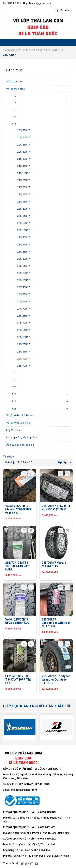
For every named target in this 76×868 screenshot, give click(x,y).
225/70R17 (24, 237)
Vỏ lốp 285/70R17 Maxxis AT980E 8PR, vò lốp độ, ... (19, 509)
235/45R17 (24, 245)
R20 (14, 387)
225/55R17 (24, 216)
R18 (14, 373)
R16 (14, 117)
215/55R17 (24, 180)
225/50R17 (24, 209)
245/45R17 (24, 294)
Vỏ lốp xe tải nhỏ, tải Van (20, 415)
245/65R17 (24, 302)
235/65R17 (24, 266)
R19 (14, 380)
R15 (14, 110)
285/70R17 (55, 50)
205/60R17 (24, 152)
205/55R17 (24, 145)
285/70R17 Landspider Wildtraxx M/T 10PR (56, 623)
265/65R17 (24, 330)
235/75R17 (24, 280)
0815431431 (12, 3)
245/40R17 (24, 287)
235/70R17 (24, 273)
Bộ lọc (8, 457)
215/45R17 (24, 166)
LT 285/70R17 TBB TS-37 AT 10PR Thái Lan (19, 680)
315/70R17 (24, 366)
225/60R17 (24, 223)
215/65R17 (24, 194)
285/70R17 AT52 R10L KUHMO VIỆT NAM (56, 508)
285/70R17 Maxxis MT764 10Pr (54, 564)
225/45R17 (24, 202)
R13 (14, 96)
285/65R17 (24, 352)
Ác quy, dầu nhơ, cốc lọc (20, 445)
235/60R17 (24, 259)
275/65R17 (24, 344)
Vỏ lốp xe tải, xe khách (19, 423)
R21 (14, 394)
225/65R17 (24, 230)
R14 (14, 103)
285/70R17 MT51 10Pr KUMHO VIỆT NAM (18, 566)
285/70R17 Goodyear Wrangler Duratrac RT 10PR (56, 680)
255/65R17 (24, 316)
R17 (43, 50)
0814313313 (42, 784)
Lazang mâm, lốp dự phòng (22, 437)
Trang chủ (9, 50)
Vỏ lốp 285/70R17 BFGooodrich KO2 (17, 621)
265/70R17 (24, 337)
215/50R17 (24, 173)
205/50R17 (24, 137)
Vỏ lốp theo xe (14, 82)
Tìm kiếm (63, 11)
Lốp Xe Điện (13, 430)
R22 (14, 401)
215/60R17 (24, 187)
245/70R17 (24, 309)
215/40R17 (24, 159)
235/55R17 (24, 252)
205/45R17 (24, 130)
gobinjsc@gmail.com (37, 3)
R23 (14, 409)
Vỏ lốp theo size (28, 50)
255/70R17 (24, 323)
